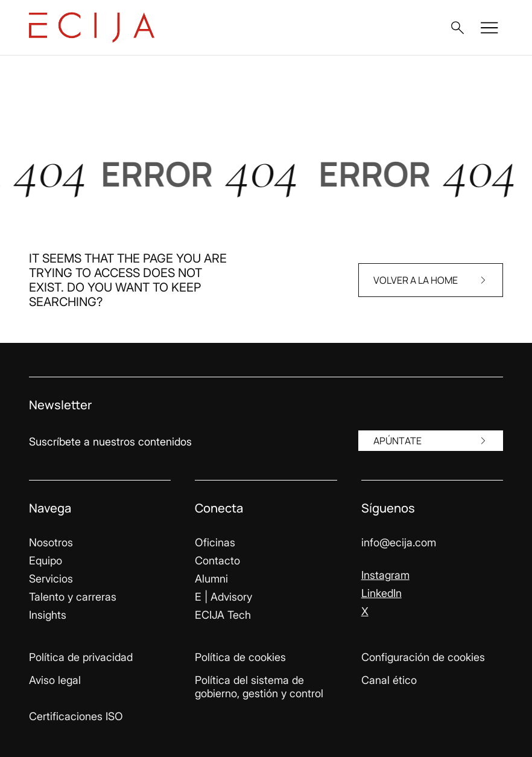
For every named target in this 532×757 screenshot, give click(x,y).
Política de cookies (240, 657)
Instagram (385, 575)
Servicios (51, 579)
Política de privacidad (81, 657)
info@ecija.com (399, 542)
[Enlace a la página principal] (92, 27)
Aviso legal (55, 680)
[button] (457, 28)
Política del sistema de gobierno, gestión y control (259, 687)
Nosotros (51, 542)
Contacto (217, 561)
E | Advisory (223, 597)
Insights (48, 615)
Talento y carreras (73, 597)
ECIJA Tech (223, 615)
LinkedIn (382, 593)
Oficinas (215, 542)
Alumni (211, 579)
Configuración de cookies (423, 657)
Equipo (46, 561)
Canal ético (389, 680)
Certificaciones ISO (76, 716)
